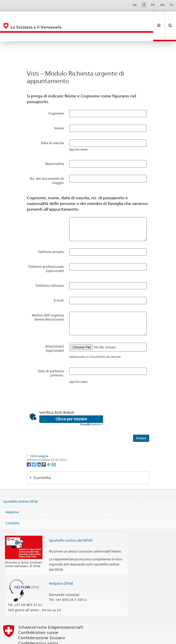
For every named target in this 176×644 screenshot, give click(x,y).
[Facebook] (29, 447)
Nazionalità (55, 146)
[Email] (54, 447)
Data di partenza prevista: (51, 356)
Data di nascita (52, 125)
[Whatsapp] (49, 447)
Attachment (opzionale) (54, 331)
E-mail (59, 283)
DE (135, 5)
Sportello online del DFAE (71, 523)
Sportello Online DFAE (20, 484)
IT (144, 5)
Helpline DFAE (61, 566)
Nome (59, 111)
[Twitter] (34, 447)
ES (172, 5)
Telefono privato (51, 234)
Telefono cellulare (50, 268)
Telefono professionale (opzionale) (46, 251)
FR (153, 5)
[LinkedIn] (39, 447)
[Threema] (44, 447)
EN (162, 5)
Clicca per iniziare (71, 402)
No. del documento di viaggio (47, 163)
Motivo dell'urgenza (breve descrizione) (48, 300)
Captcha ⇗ (92, 407)
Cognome (56, 96)
